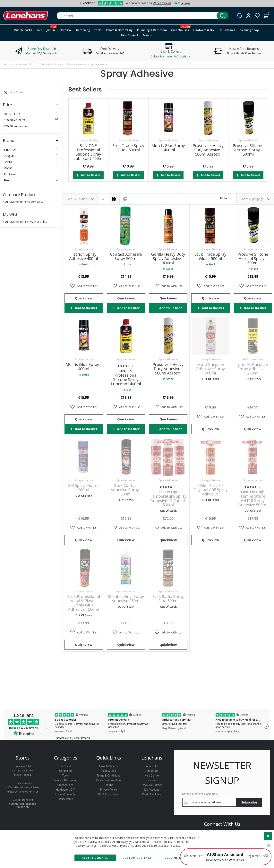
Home (7, 64)
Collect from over (23, 800)
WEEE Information (109, 794)
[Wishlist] (257, 16)
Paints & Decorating (65, 780)
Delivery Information (108, 780)
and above (16, 126)
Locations (152, 780)
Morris (8, 168)
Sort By (71, 199)
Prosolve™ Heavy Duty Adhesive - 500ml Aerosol (208, 150)
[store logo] (25, 16)
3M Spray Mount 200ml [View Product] (84, 457)
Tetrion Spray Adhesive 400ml (84, 256)
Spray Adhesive (88, 141)
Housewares (65, 799)
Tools (65, 776)
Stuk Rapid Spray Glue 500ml (168, 599)
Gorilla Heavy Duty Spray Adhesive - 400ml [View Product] (168, 226)
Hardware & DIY (24, 64)
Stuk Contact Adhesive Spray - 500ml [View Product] (126, 457)
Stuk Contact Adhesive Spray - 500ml (126, 490)
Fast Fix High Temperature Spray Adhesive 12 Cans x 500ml (168, 498)
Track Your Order (151, 785)
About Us (152, 766)
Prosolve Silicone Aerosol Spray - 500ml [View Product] (253, 226)
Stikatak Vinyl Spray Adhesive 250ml (126, 599)
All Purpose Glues (253, 359)
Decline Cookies (179, 858)
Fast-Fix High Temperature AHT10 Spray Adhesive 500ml (253, 498)
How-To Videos (108, 766)
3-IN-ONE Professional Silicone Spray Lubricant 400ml (88, 152)
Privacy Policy (108, 790)
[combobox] (142, 16)
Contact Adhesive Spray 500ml (126, 256)
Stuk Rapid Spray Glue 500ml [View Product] (168, 568)
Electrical (65, 766)
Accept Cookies (95, 858)
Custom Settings (137, 858)
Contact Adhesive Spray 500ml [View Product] (126, 226)
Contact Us (152, 771)
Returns (108, 785)
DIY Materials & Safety (50, 64)
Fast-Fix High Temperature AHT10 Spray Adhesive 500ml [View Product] (253, 457)
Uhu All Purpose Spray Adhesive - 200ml (253, 369)
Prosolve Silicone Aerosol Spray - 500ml (248, 150)
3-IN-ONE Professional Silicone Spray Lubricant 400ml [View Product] (126, 336)
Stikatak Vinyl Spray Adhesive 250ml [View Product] (126, 568)
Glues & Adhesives (76, 64)
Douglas (9, 156)
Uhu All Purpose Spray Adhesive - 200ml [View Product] (253, 336)
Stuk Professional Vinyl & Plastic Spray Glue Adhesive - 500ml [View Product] (84, 568)
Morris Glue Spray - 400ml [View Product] (84, 336)
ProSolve (10, 174)
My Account (151, 790)
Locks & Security (65, 794)
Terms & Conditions (108, 776)
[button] (84, 286)
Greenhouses (65, 785)
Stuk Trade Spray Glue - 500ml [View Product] (210, 226)
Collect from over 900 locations (171, 56)
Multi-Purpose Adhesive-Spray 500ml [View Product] (210, 336)
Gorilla (8, 162)
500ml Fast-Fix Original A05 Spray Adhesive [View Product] (210, 457)
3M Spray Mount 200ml (84, 488)
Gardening (65, 771)
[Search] (222, 16)
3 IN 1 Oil (10, 150)
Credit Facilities (152, 794)
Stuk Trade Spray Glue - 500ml (128, 148)
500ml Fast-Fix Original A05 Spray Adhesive (210, 490)
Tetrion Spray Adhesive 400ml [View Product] (84, 226)
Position (82, 199)
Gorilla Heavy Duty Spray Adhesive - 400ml (168, 258)
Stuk (6, 180)
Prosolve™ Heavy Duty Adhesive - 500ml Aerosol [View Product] (168, 336)
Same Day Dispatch (42, 49)
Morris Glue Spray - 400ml (168, 148)
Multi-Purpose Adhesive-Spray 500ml (210, 369)
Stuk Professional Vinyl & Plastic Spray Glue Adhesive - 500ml (84, 603)
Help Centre (152, 776)
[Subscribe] (249, 802)
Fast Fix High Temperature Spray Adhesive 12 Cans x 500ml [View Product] (168, 457)
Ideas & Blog (108, 771)
